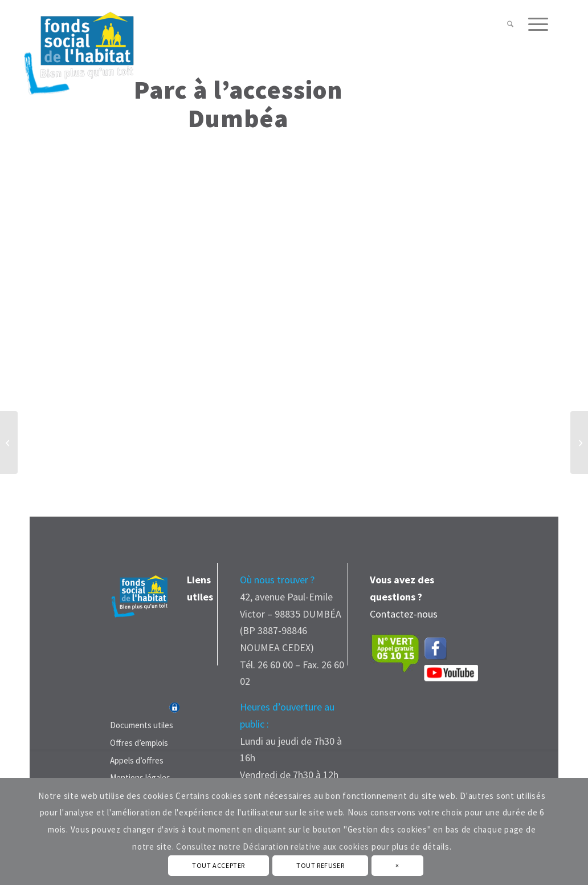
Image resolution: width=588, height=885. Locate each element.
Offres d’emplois (139, 743)
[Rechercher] (510, 24)
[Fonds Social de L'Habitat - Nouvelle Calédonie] (78, 48)
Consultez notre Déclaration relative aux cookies (273, 847)
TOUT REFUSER (320, 865)
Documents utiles (142, 725)
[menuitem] (510, 24)
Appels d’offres (137, 760)
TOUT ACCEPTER (219, 865)
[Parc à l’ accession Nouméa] (9, 442)
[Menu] (534, 24)
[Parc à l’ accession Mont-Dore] (579, 442)
